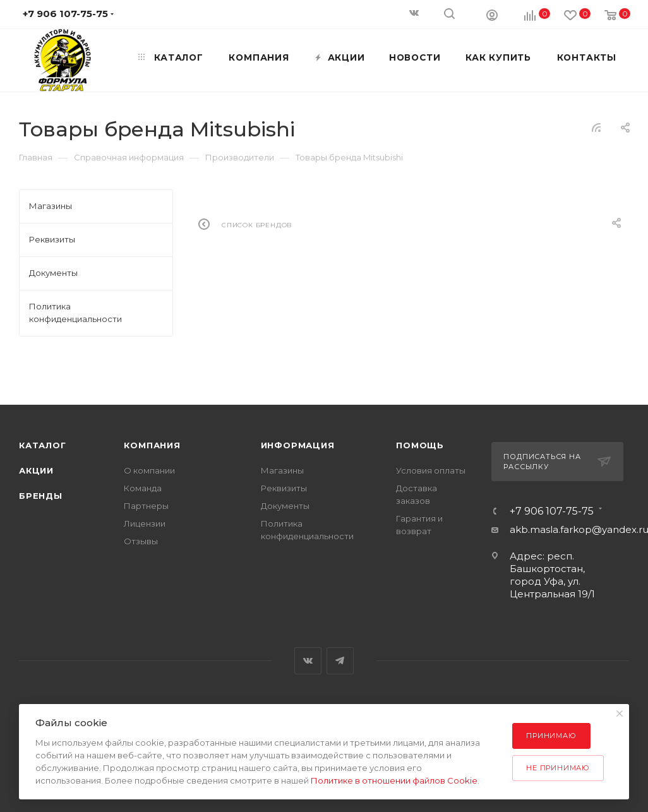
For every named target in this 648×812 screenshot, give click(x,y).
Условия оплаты (431, 470)
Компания (152, 445)
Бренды (41, 496)
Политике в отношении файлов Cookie (394, 780)
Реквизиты (284, 488)
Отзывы (141, 541)
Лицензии (145, 523)
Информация (298, 445)
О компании (149, 470)
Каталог (43, 445)
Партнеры (146, 506)
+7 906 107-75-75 (552, 511)
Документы (285, 506)
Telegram (340, 661)
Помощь (420, 445)
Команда (143, 488)
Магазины (282, 470)
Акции (36, 470)
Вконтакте (308, 661)
